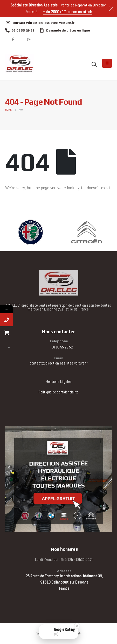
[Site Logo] (19, 63)
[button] (94, 64)
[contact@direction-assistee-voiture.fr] (40, 23)
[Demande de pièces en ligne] (65, 30)
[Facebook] (13, 39)
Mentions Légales (59, 381)
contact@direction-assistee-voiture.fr (58, 363)
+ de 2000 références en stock (67, 12)
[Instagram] (29, 39)
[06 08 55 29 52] (20, 30)
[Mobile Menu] (107, 63)
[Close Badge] (77, 626)
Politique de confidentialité (58, 392)
